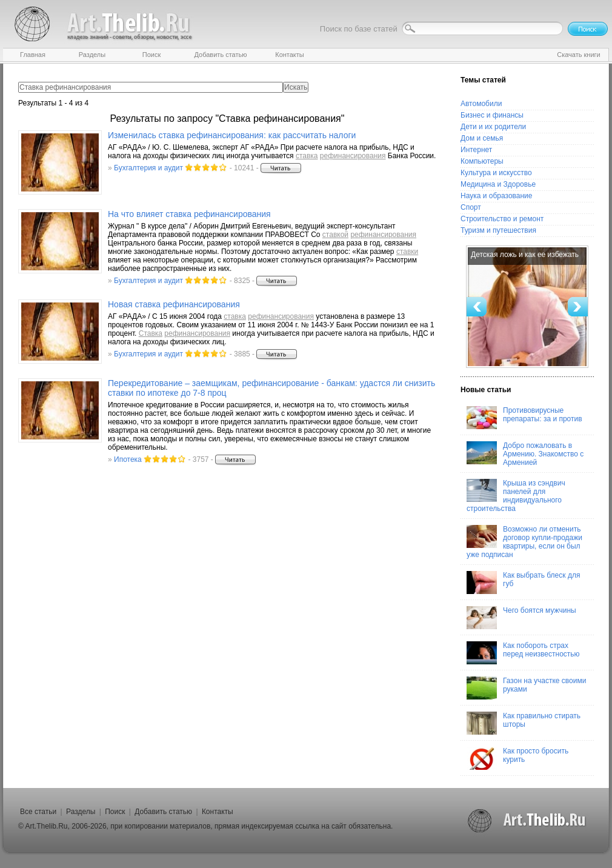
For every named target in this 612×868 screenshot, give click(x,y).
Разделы (81, 812)
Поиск (115, 812)
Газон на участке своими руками (526, 688)
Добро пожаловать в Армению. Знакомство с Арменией (525, 454)
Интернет (476, 150)
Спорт (471, 207)
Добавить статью (163, 812)
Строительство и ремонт (502, 219)
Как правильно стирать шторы (524, 723)
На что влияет (189, 214)
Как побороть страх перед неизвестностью (523, 653)
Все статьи (38, 812)
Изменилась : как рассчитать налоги (232, 135)
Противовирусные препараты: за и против (524, 418)
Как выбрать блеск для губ (523, 583)
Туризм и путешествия (498, 230)
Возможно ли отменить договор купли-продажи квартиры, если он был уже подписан (524, 542)
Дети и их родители (493, 127)
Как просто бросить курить (517, 758)
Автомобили (481, 104)
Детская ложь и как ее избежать (525, 255)
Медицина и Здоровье (498, 184)
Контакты (218, 812)
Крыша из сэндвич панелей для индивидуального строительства (516, 496)
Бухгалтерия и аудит (148, 168)
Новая (174, 304)
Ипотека (128, 459)
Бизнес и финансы (492, 115)
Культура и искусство (496, 173)
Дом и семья (482, 138)
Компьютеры (482, 161)
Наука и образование (496, 196)
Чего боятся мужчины (521, 618)
